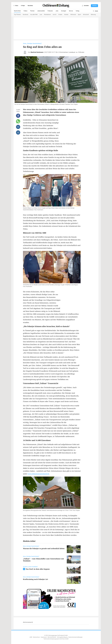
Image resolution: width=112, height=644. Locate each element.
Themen (32, 11)
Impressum (44, 637)
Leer (41, 15)
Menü (16, 6)
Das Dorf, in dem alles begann (38, 569)
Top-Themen (17, 15)
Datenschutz (36, 637)
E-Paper (23, 6)
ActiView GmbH (64, 639)
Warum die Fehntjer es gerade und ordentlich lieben (44, 548)
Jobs (57, 11)
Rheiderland (47, 15)
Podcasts (50, 11)
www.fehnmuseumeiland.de (38, 474)
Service (71, 11)
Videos (25, 11)
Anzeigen (64, 11)
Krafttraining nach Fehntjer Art (35, 579)
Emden (60, 15)
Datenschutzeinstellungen (75, 637)
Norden (66, 15)
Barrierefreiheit (52, 637)
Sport (79, 15)
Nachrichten (17, 11)
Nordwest (26, 15)
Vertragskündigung (62, 637)
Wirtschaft (86, 15)
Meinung (93, 15)
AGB (31, 637)
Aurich (55, 15)
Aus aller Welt (34, 15)
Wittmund (73, 15)
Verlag (77, 11)
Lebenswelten (41, 11)
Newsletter (30, 6)
